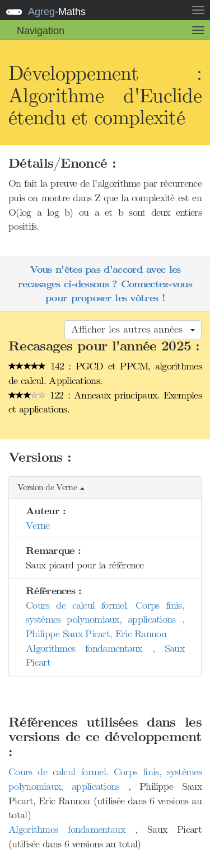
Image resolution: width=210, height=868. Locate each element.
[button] (105, 488)
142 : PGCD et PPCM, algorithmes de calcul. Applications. (105, 373)
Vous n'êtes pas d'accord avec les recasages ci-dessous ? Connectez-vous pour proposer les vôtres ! (105, 284)
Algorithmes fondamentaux (72, 829)
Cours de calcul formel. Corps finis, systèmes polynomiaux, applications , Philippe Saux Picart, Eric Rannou (105, 620)
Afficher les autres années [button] (133, 329)
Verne (38, 525)
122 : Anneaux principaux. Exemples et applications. (105, 402)
